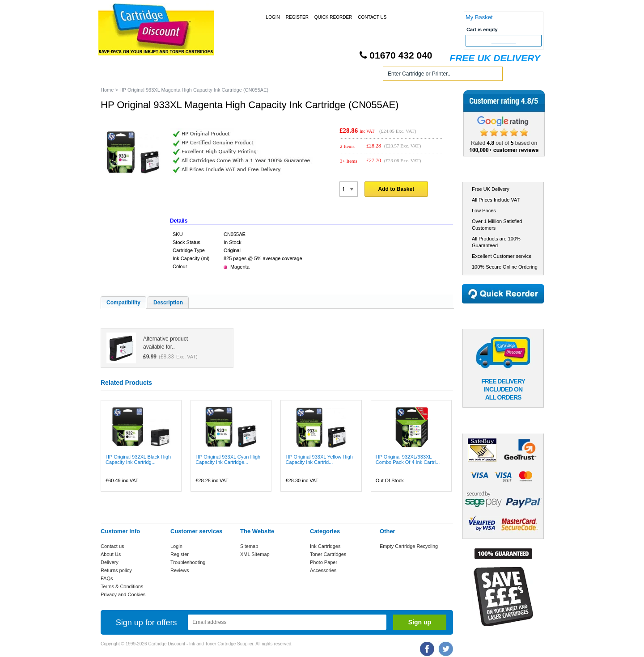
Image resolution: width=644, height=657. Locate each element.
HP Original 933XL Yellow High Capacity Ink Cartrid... (319, 459)
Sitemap (249, 546)
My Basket (479, 17)
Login (273, 17)
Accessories (323, 570)
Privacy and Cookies (123, 594)
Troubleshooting (188, 562)
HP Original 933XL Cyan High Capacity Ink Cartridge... (228, 459)
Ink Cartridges (169, 75)
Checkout (504, 41)
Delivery (110, 562)
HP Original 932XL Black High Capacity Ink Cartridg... (138, 459)
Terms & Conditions (122, 586)
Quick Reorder (333, 17)
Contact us (112, 546)
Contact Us (372, 17)
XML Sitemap (255, 554)
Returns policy (116, 570)
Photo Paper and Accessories (324, 75)
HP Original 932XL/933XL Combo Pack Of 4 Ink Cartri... (408, 459)
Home (118, 75)
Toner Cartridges (236, 75)
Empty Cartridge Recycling (409, 546)
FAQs (107, 578)
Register (297, 17)
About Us (111, 554)
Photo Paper (324, 562)
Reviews (180, 570)
